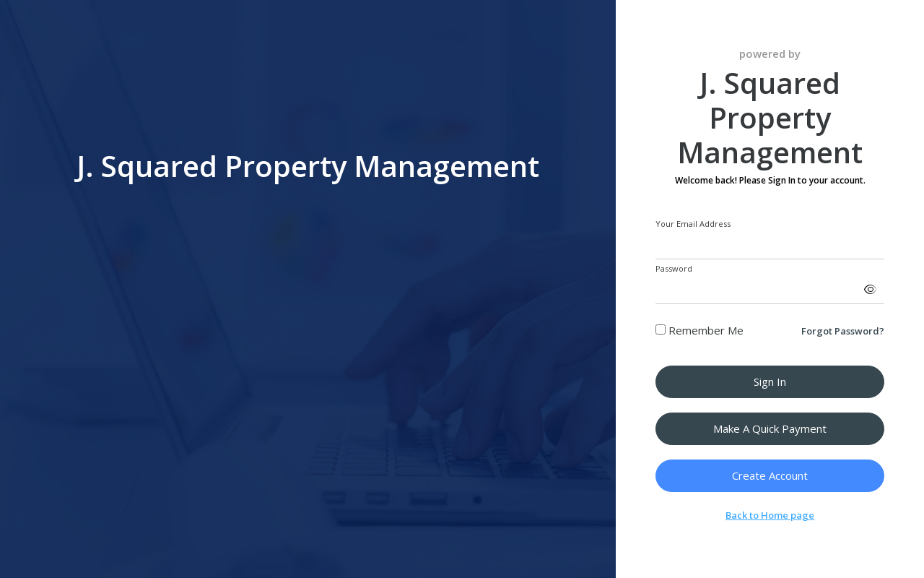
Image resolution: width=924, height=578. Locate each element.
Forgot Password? (843, 331)
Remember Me (699, 330)
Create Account (770, 475)
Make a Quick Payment (770, 428)
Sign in (770, 381)
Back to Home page (770, 515)
